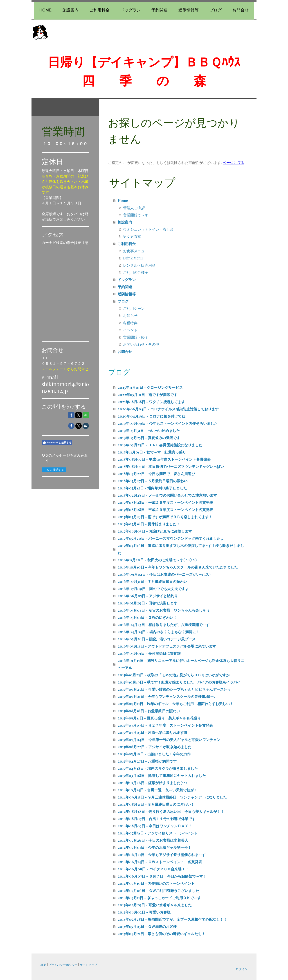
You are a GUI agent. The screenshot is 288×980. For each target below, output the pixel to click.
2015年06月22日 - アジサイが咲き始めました (155, 747)
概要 (43, 965)
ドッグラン (130, 10)
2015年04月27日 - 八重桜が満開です (147, 761)
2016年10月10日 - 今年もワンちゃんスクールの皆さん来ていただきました (178, 567)
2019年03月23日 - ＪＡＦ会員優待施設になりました (160, 445)
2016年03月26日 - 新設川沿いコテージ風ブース (157, 639)
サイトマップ (88, 965)
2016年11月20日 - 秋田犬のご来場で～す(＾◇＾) (157, 560)
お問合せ (241, 10)
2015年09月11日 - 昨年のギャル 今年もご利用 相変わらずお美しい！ (175, 704)
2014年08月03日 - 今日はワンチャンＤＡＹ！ (155, 826)
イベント (130, 330)
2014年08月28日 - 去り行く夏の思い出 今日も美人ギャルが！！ (171, 811)
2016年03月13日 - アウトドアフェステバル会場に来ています (167, 646)
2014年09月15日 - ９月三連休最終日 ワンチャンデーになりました (172, 797)
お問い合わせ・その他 (141, 344)
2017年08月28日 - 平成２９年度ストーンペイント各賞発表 (165, 502)
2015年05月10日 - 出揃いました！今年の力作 (154, 754)
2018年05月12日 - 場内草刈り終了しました (152, 488)
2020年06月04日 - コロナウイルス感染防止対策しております (168, 409)
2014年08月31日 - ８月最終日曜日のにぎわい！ (156, 804)
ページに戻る (234, 163)
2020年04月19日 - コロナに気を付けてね (151, 416)
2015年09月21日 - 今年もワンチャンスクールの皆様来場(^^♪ (167, 696)
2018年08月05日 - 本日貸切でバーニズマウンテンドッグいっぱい (171, 466)
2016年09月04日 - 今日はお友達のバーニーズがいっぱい (164, 574)
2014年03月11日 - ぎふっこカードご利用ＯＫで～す (159, 898)
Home (45, 10)
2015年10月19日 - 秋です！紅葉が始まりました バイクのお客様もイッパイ (179, 682)
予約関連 (160, 10)
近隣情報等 (189, 10)
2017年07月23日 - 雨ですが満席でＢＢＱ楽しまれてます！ (165, 517)
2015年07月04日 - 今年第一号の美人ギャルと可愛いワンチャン (169, 740)
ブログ (216, 10)
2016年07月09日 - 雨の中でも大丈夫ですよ (153, 589)
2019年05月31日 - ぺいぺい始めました (149, 430)
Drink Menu (133, 258)
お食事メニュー (136, 251)
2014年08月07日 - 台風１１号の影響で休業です (157, 819)
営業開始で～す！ (137, 215)
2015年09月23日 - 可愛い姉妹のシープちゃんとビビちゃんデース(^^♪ (174, 689)
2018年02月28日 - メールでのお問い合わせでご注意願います (167, 495)
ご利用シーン (134, 308)
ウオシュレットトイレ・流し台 (148, 229)
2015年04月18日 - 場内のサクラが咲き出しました (158, 768)
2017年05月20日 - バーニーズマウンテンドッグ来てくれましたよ (171, 538)
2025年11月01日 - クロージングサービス (150, 387)
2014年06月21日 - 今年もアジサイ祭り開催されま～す (162, 855)
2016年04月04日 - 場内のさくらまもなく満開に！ (159, 632)
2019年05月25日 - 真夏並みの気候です (149, 438)
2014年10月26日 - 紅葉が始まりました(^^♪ (152, 783)
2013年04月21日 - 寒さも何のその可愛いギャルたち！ (161, 934)
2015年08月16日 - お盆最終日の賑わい (149, 711)
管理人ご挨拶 (134, 208)
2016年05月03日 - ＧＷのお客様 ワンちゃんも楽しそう (164, 610)
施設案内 (70, 10)
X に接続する (54, 470)
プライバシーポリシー (63, 965)
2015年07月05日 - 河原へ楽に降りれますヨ (153, 732)
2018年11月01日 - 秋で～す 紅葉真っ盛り (152, 452)
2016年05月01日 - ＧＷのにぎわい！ (147, 617)
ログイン (242, 969)
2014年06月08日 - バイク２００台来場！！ (153, 869)
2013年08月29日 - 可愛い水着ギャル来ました (155, 905)
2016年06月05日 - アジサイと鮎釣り (148, 596)
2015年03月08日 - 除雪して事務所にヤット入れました (162, 775)
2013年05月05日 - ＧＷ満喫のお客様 (147, 926)
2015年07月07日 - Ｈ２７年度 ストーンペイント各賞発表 (165, 725)
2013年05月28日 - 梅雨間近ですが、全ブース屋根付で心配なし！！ (172, 919)
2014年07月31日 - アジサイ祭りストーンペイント (158, 833)
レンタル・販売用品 (139, 265)
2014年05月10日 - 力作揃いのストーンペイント (156, 883)
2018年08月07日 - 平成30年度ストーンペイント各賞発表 (164, 459)
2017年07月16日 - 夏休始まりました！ (149, 524)
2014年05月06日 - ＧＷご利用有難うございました (158, 890)
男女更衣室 (132, 236)
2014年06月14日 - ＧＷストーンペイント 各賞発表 (160, 862)
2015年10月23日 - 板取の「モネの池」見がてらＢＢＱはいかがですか (174, 675)
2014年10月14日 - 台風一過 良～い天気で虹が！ (158, 790)
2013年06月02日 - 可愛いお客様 (144, 912)
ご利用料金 (99, 10)
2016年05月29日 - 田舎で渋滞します (147, 603)
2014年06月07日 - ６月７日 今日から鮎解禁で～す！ (162, 876)
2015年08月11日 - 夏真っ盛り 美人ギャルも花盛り (159, 718)
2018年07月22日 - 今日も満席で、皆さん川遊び (156, 474)
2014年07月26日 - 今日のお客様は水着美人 (153, 840)
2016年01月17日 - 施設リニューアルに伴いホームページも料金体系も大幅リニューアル (181, 664)
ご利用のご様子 (136, 272)
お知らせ (130, 315)
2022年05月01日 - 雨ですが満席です (147, 395)
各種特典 (130, 323)
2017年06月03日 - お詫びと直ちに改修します (155, 531)
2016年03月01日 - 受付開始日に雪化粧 (149, 653)
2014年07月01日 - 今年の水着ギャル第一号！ (154, 847)
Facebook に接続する (57, 442)
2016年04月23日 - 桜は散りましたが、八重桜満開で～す (164, 625)
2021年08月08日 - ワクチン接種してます (151, 402)
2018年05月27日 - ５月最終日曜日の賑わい (153, 481)
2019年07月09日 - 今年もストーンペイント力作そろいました (168, 423)
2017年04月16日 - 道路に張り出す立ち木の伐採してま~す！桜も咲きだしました (181, 549)
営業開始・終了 (136, 337)
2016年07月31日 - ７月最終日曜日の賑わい (152, 581)
